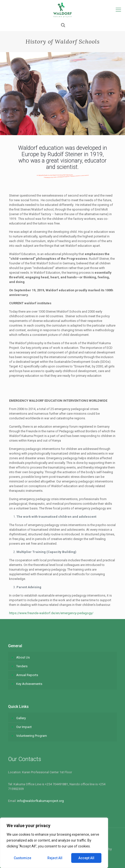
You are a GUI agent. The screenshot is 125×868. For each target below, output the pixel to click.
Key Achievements (29, 684)
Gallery (21, 718)
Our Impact (24, 727)
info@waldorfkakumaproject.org (41, 801)
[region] (54, 843)
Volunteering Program (32, 736)
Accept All (86, 858)
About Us (23, 657)
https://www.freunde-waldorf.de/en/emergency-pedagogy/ (51, 613)
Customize (22, 858)
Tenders (22, 666)
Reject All (55, 858)
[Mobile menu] (118, 10)
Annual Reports (27, 675)
